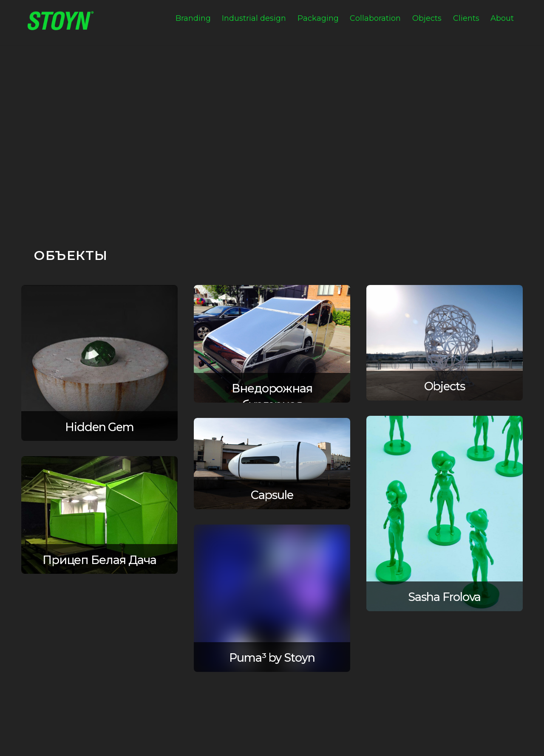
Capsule (272, 495)
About (502, 18)
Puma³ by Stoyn (272, 658)
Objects (427, 18)
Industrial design (254, 18)
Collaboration (375, 18)
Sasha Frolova (444, 597)
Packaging (318, 18)
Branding (193, 18)
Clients (466, 18)
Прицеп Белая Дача (100, 560)
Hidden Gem (99, 427)
